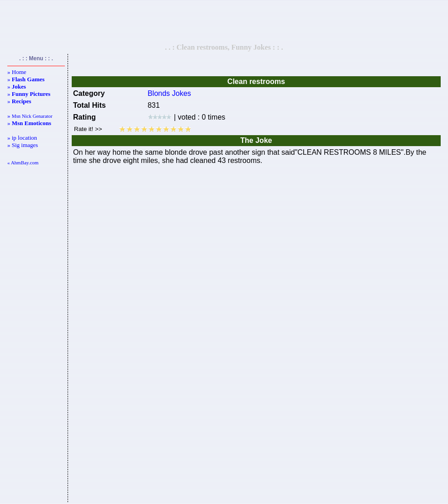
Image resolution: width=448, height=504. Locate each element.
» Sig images (23, 145)
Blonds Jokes (169, 93)
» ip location (22, 138)
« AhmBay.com (23, 163)
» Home (17, 72)
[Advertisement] (224, 21)
